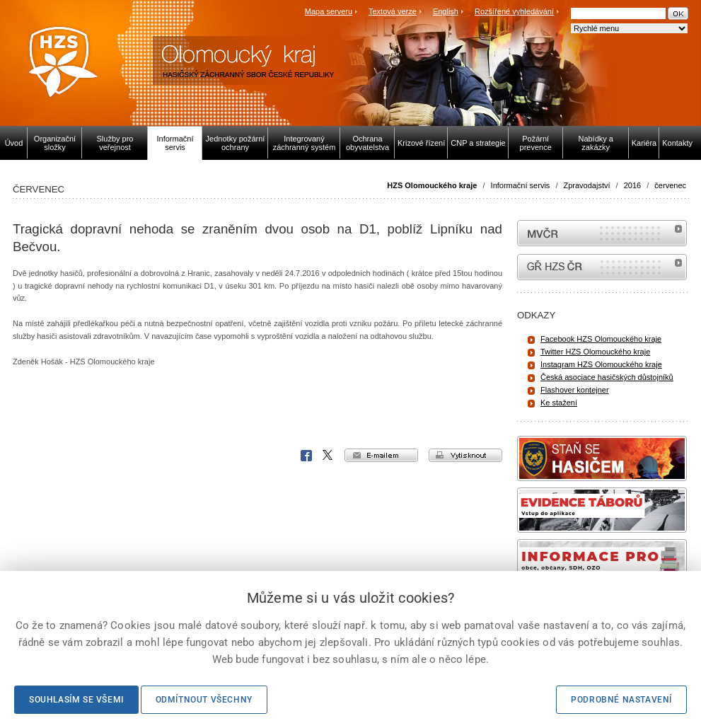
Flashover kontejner (575, 390)
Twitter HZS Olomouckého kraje (595, 352)
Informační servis (521, 185)
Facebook (306, 456)
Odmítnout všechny (204, 700)
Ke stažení (559, 403)
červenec (670, 185)
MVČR (602, 233)
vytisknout (465, 455)
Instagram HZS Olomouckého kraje (601, 364)
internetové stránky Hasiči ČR (602, 267)
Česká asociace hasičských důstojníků (607, 377)
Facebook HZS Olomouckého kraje (601, 339)
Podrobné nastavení (621, 700)
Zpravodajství (587, 185)
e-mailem (381, 455)
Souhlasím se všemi (76, 700)
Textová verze (393, 11)
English (446, 11)
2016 (632, 185)
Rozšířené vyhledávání (514, 11)
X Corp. (328, 456)
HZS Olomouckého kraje (432, 185)
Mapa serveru (329, 11)
